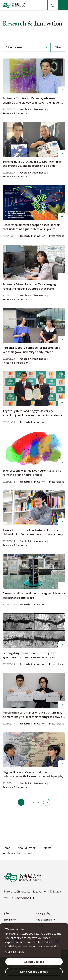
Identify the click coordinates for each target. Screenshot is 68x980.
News (47, 848)
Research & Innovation (16, 113)
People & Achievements (33, 109)
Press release (57, 236)
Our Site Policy (15, 952)
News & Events (27, 848)
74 (38, 802)
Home (6, 848)
